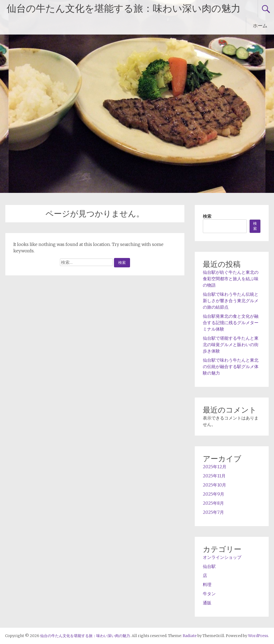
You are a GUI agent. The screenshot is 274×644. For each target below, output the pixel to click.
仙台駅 (209, 566)
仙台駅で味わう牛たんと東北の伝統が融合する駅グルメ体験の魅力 (231, 366)
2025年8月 (213, 503)
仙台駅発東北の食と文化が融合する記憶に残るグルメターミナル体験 (231, 323)
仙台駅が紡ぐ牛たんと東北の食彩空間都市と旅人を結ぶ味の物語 (231, 279)
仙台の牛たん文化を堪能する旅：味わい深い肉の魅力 (124, 9)
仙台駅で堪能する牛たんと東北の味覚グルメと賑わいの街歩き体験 (231, 345)
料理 (207, 585)
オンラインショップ (222, 557)
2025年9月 (214, 494)
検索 (207, 216)
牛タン (209, 594)
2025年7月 (213, 512)
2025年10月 (214, 485)
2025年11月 (214, 476)
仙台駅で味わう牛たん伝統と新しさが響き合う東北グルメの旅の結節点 (231, 301)
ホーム (260, 26)
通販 (207, 603)
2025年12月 (215, 467)
